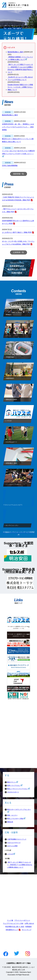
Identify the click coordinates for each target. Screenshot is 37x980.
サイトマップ (27, 930)
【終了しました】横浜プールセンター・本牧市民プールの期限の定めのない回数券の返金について (20, 865)
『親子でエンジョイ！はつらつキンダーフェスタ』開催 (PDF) (18, 210)
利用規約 (29, 927)
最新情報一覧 (19, 174)
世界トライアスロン (13, 786)
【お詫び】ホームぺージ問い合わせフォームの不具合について (20, 78)
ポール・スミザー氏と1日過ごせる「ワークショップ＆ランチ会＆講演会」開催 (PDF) (18, 243)
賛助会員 (10, 822)
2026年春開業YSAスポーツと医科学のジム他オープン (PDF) (18, 222)
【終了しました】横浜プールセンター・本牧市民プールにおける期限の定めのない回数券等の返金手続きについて (20, 68)
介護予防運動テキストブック (17, 839)
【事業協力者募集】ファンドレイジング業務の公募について (20, 58)
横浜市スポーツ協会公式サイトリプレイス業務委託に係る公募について (18, 140)
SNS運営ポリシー (12, 930)
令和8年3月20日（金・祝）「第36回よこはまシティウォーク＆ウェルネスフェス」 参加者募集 (18, 127)
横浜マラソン (10, 782)
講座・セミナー (12, 815)
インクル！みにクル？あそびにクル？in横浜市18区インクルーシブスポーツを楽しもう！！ (18, 153)
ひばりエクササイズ (14, 843)
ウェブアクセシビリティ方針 (13, 923)
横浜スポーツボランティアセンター (18, 809)
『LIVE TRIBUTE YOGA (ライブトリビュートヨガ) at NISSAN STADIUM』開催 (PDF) (18, 199)
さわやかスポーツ (13, 792)
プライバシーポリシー (22, 920)
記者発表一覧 (19, 252)
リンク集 (10, 920)
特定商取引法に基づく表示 (15, 927)
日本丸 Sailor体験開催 (10, 166)
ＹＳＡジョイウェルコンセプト (13, 505)
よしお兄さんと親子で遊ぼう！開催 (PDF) (17, 232)
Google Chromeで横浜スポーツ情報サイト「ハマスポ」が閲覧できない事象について (20, 87)
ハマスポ (9, 854)
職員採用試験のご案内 (15, 52)
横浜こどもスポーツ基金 (14, 819)
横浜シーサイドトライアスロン (16, 789)
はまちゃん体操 (12, 846)
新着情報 (8, 112)
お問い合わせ (29, 923)
